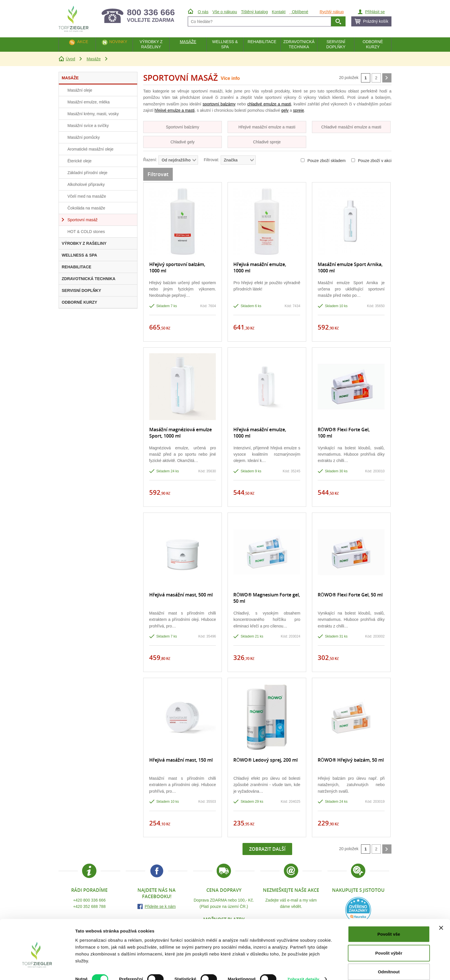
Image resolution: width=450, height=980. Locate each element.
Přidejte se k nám (160, 906)
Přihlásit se (375, 12)
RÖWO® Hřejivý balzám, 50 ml (351, 760)
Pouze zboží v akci (371, 161)
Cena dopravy (224, 890)
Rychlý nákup (332, 12)
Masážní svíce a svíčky (88, 126)
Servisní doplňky (336, 44)
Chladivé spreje (267, 142)
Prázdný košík (376, 21)
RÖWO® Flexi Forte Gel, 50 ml (350, 595)
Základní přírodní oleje (87, 173)
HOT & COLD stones (86, 232)
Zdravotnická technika (299, 44)
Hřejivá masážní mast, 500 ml (181, 595)
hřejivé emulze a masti (175, 110)
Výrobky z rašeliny (151, 44)
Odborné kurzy (373, 44)
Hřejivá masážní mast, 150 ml (181, 760)
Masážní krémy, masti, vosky (93, 114)
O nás (203, 12)
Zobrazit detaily (303, 969)
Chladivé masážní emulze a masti (351, 127)
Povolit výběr (389, 943)
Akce (83, 42)
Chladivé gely (183, 142)
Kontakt (279, 12)
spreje (298, 110)
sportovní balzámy (219, 104)
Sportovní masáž (83, 220)
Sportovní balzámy (183, 127)
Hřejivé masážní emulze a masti (267, 127)
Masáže (94, 59)
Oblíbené (299, 12)
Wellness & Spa (225, 44)
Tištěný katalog (255, 12)
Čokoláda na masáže (86, 208)
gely (285, 110)
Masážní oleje (80, 90)
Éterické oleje (79, 161)
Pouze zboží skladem (323, 161)
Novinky (118, 42)
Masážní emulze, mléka (89, 102)
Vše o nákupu (225, 12)
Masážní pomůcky (84, 137)
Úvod (70, 59)
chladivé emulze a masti (269, 104)
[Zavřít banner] (441, 917)
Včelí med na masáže (87, 196)
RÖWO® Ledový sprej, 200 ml (265, 760)
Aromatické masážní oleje (90, 149)
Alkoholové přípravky (86, 184)
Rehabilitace (262, 42)
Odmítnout (389, 961)
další (387, 78)
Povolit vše (389, 924)
